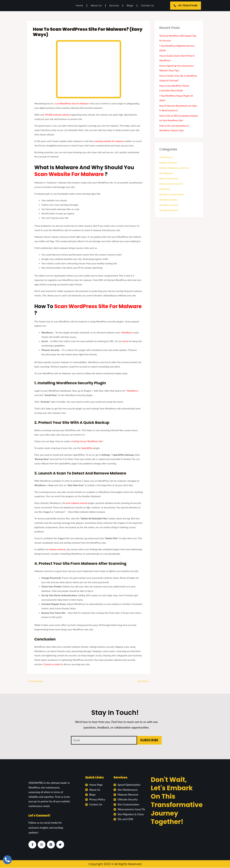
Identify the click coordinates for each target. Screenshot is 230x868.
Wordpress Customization (173, 194)
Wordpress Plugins (169, 200)
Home (79, 6)
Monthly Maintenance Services (175, 168)
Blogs (130, 6)
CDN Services (166, 157)
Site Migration (167, 173)
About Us (96, 6)
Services (114, 6)
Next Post (143, 681)
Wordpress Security (169, 205)
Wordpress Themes (169, 210)
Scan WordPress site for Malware (98, 306)
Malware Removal (168, 163)
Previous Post (36, 681)
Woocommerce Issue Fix (172, 184)
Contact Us (147, 6)
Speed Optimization (169, 178)
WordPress (165, 189)
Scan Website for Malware (70, 174)
